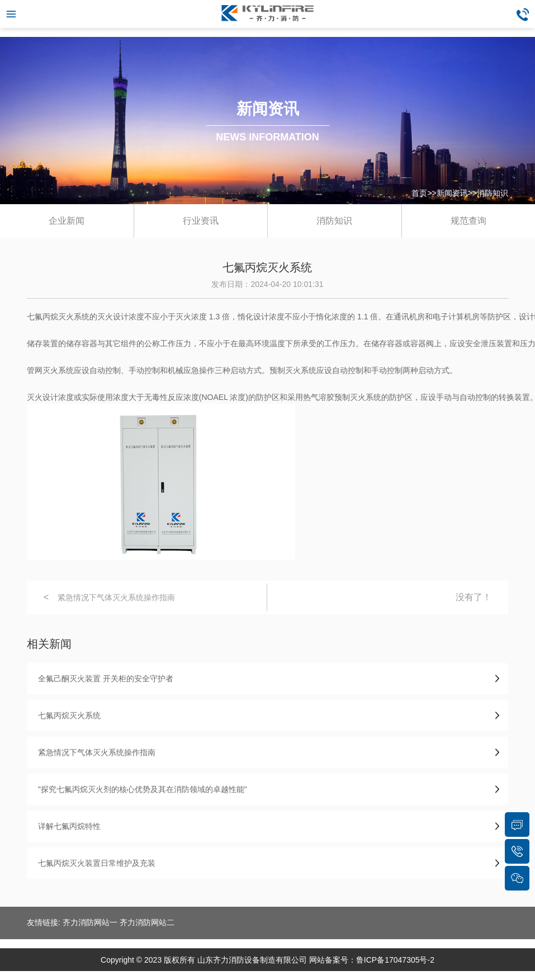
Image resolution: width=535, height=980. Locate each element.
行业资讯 (201, 221)
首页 (419, 193)
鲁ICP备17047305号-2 (395, 960)
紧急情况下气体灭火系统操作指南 (116, 597)
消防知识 (493, 193)
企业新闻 (67, 221)
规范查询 (468, 221)
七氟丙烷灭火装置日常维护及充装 (97, 863)
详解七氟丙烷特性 (69, 826)
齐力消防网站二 (147, 922)
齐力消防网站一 (90, 922)
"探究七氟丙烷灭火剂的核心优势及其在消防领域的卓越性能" (143, 789)
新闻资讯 (452, 193)
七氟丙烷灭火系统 (69, 715)
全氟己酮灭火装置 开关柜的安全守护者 (106, 679)
